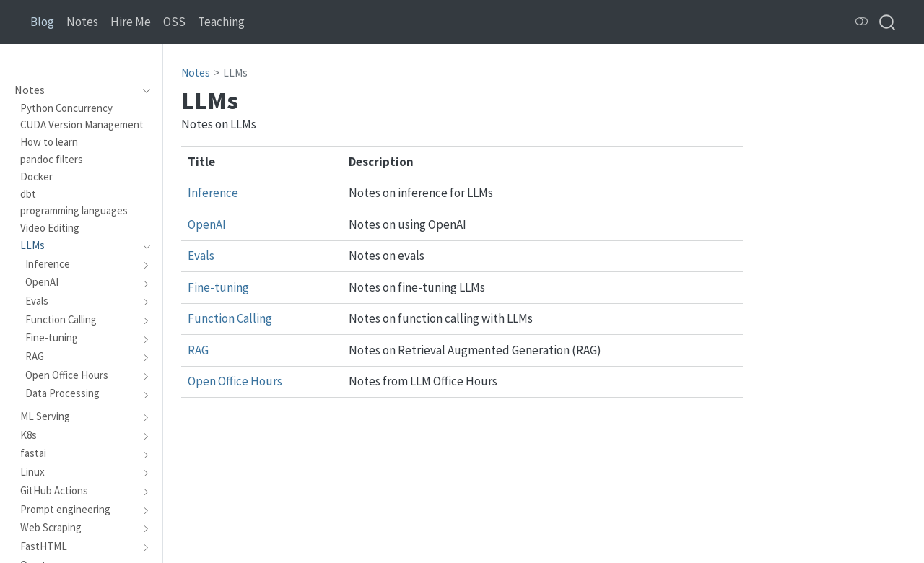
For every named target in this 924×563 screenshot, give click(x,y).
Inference (213, 193)
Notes (196, 73)
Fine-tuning (218, 287)
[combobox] (888, 22)
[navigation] (143, 90)
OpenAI (207, 224)
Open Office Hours (235, 381)
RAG (198, 350)
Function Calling (230, 318)
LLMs (235, 73)
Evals (201, 256)
